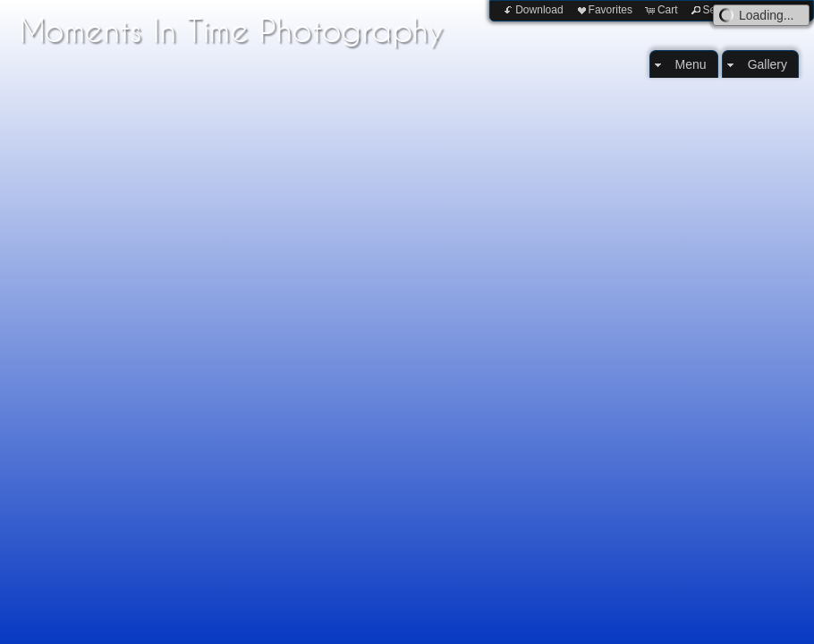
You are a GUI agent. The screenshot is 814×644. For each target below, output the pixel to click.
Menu (691, 64)
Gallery (767, 64)
